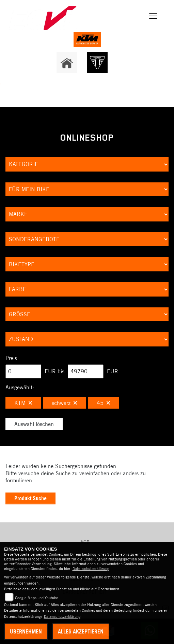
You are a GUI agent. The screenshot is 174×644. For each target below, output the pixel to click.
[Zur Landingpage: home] (67, 62)
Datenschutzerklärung (91, 569)
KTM (23, 403)
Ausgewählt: (20, 387)
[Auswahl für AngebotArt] (87, 239)
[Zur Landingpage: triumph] (97, 62)
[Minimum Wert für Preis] (23, 372)
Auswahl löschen (34, 424)
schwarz (65, 403)
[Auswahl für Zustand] (87, 339)
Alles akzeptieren (81, 631)
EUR (113, 371)
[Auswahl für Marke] (87, 214)
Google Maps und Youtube (37, 598)
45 (104, 403)
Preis (11, 358)
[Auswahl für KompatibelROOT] (87, 190)
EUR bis (54, 371)
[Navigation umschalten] (153, 16)
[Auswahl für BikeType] (87, 264)
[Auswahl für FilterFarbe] (87, 289)
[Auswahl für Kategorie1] (87, 164)
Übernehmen (26, 631)
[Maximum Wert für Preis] (86, 372)
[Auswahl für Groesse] (87, 315)
